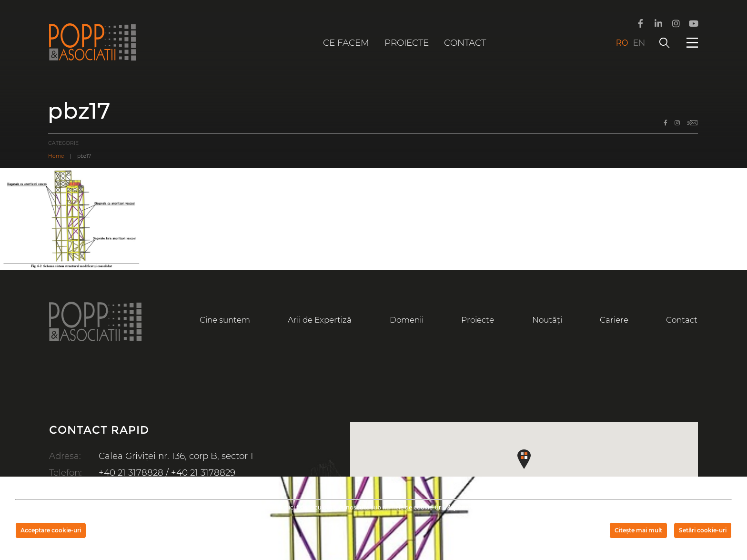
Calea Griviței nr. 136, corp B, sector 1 (176, 456)
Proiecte (407, 43)
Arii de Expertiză (320, 320)
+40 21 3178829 (203, 473)
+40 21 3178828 (131, 473)
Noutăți (547, 320)
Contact (465, 43)
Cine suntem (225, 320)
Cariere (614, 320)
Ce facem (346, 43)
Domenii (407, 320)
